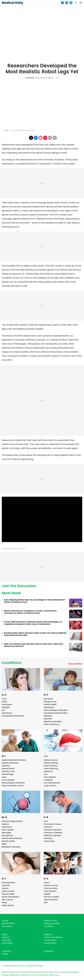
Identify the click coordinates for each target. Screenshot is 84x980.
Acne (4, 699)
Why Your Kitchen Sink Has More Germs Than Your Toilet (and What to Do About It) (34, 645)
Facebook (6, 951)
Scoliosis (6, 885)
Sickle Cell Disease (10, 897)
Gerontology (8, 774)
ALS (3, 710)
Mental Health (8, 841)
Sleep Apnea (8, 905)
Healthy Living (50, 921)
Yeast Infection (51, 900)
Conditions (12, 663)
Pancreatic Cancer (53, 824)
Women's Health (51, 897)
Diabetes (48, 716)
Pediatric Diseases (52, 835)
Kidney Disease (51, 763)
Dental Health (50, 704)
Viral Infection (50, 891)
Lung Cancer (50, 786)
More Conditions (75, 664)
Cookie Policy (50, 943)
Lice (46, 774)
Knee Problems (51, 766)
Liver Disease (50, 777)
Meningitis (7, 833)
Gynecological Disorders (13, 783)
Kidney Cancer (51, 760)
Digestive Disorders (53, 722)
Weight (47, 894)
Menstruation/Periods (12, 838)
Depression (49, 707)
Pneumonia (49, 841)
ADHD (4, 702)
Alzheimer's (7, 713)
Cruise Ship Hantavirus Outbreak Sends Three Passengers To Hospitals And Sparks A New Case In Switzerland (33, 623)
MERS (4, 844)
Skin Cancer (7, 900)
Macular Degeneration (12, 821)
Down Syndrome (52, 724)
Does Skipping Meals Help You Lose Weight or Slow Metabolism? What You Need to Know (35, 601)
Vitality (5, 921)
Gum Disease (8, 780)
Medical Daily (13, 3)
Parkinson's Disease (53, 833)
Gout (4, 777)
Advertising (7, 943)
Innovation (7, 926)
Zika (46, 902)
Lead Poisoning (51, 769)
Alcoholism (7, 704)
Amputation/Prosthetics (13, 716)
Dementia (48, 699)
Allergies (6, 707)
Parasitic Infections (53, 830)
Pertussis (48, 838)
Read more (54, 975)
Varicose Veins (51, 888)
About (5, 934)
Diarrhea (48, 719)
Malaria (5, 824)
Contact (6, 937)
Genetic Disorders (10, 763)
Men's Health (8, 830)
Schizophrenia (8, 883)
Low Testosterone (52, 783)
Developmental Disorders (56, 713)
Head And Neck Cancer (13, 786)
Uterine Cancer (51, 885)
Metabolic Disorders (11, 847)
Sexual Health (8, 894)
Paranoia (48, 827)
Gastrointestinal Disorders (14, 760)
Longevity (48, 780)
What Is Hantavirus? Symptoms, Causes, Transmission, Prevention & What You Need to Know (31, 612)
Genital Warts (8, 769)
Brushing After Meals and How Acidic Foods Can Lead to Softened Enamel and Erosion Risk (35, 634)
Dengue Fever (50, 702)
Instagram (49, 951)
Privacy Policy (50, 940)
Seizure (5, 888)
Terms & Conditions (53, 937)
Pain (46, 821)
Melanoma (7, 827)
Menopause (7, 835)
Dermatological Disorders (56, 710)
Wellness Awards (52, 923)
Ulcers (47, 883)
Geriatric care (8, 771)
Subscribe (6, 940)
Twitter (5, 954)
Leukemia (48, 771)
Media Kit (48, 934)
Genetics (6, 766)
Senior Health (8, 891)
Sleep (4, 902)
